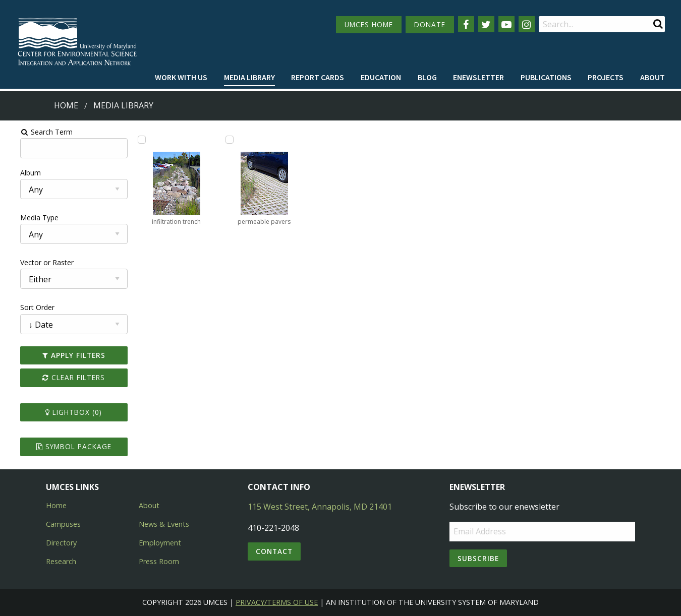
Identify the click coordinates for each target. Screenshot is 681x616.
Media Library (249, 77)
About (652, 77)
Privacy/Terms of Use (277, 602)
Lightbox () (63, 412)
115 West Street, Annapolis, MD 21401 (320, 507)
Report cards (318, 77)
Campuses (63, 524)
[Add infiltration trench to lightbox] (133, 140)
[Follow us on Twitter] (486, 24)
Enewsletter (478, 77)
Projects (606, 77)
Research (61, 561)
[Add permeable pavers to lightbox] (224, 140)
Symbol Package (62, 446)
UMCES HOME (369, 24)
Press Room (159, 561)
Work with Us (181, 77)
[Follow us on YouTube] (506, 24)
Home (66, 105)
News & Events (164, 524)
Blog (427, 77)
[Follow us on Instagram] (527, 24)
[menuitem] (181, 78)
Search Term (33, 132)
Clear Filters (63, 377)
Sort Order (24, 307)
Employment (160, 543)
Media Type (26, 218)
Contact (274, 551)
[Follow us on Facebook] (466, 24)
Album (17, 173)
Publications (546, 77)
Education (381, 77)
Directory (61, 543)
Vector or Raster (33, 262)
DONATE (430, 24)
